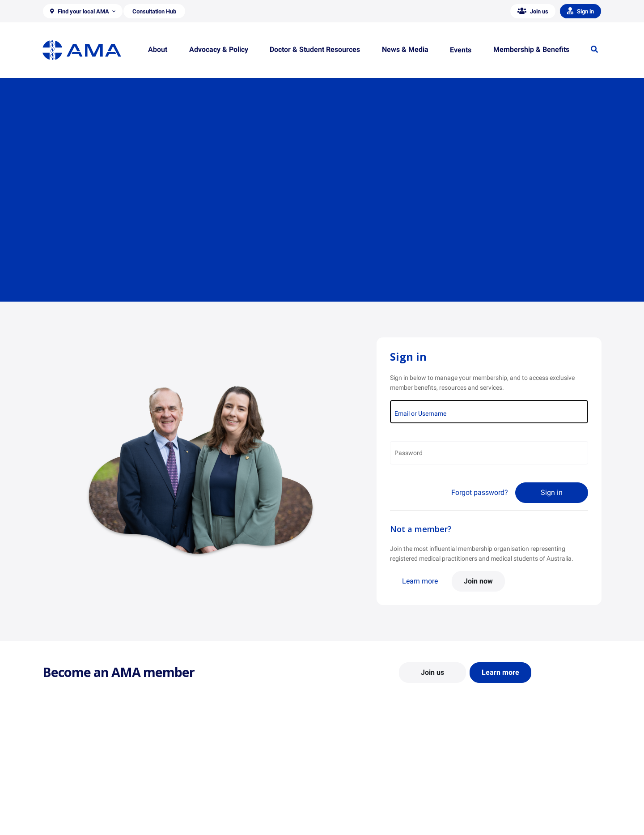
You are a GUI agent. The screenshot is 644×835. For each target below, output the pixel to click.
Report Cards (204, 785)
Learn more (420, 581)
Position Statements (214, 772)
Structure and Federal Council (83, 798)
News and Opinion (497, 785)
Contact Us (58, 785)
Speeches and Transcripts (507, 811)
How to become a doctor (363, 807)
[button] (83, 11)
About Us (55, 772)
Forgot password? (480, 492)
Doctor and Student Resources (371, 794)
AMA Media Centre (498, 772)
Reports (197, 798)
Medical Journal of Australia (511, 798)
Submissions (203, 811)
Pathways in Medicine (359, 820)
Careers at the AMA (69, 811)
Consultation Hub (210, 824)
